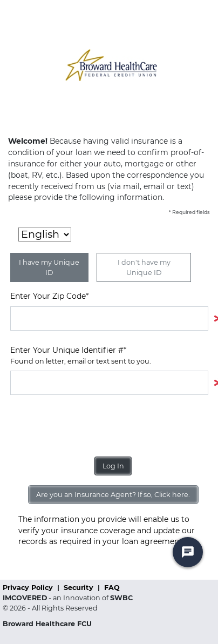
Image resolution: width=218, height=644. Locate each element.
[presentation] (92, 426)
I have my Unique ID (49, 267)
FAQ (112, 588)
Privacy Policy (29, 588)
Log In (113, 466)
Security (80, 588)
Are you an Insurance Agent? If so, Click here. (113, 495)
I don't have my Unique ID (144, 267)
